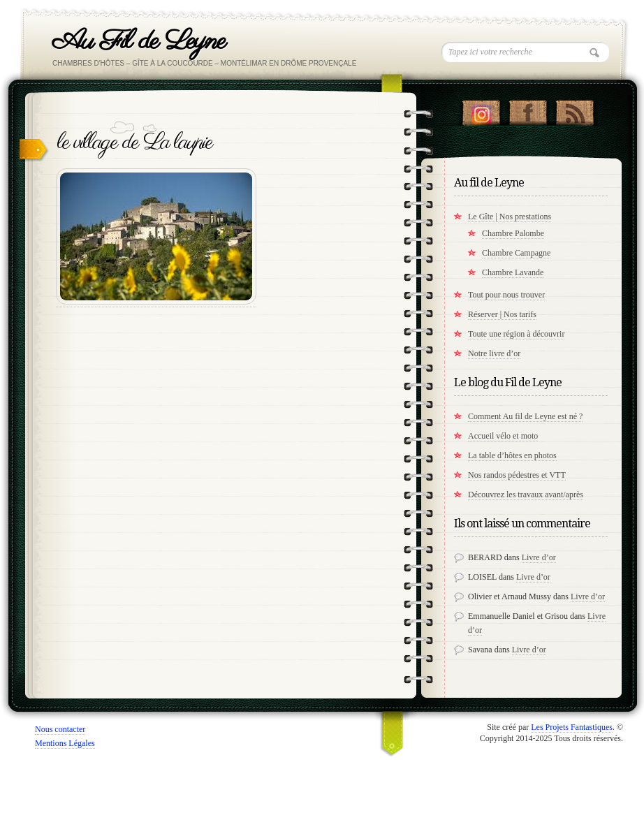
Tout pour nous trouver (506, 295)
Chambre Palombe (513, 233)
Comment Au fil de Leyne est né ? (525, 416)
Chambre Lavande (513, 272)
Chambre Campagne (516, 253)
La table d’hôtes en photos (512, 455)
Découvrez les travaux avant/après (526, 495)
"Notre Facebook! (528, 110)
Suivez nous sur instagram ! (481, 110)
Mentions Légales (65, 743)
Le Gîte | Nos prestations (510, 217)
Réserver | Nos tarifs (502, 314)
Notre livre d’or (494, 353)
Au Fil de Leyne (139, 42)
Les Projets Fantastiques (572, 727)
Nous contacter (60, 729)
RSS (575, 110)
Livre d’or (539, 557)
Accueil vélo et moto (503, 436)
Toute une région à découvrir (516, 334)
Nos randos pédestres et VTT (517, 475)
